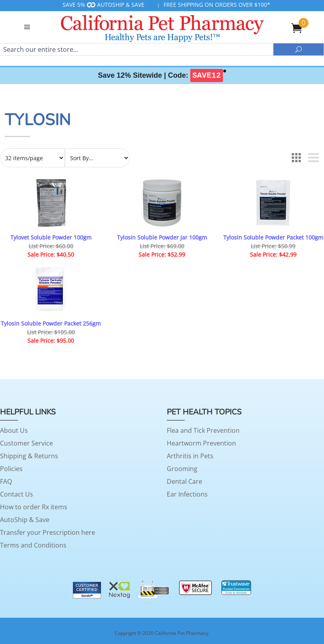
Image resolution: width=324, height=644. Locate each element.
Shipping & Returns (29, 456)
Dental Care (184, 481)
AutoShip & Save (25, 520)
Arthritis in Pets (190, 456)
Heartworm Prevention (201, 443)
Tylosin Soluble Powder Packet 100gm (273, 237)
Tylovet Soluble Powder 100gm (51, 237)
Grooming (182, 469)
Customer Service (26, 443)
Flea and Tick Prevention (203, 430)
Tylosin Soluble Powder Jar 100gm (162, 237)
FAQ (6, 481)
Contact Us (17, 494)
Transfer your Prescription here (48, 532)
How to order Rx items (34, 507)
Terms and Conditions (33, 545)
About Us (14, 430)
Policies (11, 469)
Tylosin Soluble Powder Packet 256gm (51, 323)
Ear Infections (187, 494)
